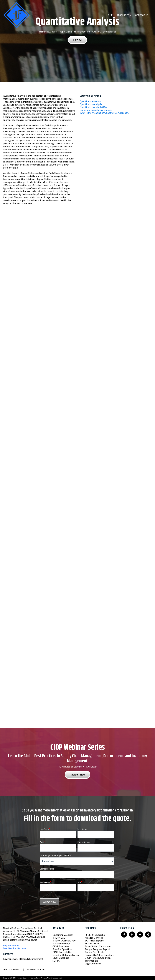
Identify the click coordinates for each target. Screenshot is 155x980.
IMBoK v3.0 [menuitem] (59, 938)
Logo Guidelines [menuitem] (93, 963)
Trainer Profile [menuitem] (92, 943)
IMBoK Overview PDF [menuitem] (64, 940)
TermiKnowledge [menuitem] (61, 943)
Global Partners (11, 969)
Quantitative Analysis (91, 104)
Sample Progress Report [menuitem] (97, 949)
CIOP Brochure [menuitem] (61, 946)
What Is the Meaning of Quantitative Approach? (104, 113)
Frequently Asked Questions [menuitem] (99, 955)
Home (110, 15)
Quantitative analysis (91, 101)
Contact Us (142, 15)
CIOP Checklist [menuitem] (61, 958)
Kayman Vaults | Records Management (23, 959)
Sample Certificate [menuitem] (94, 952)
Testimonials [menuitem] (91, 961)
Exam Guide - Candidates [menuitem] (98, 946)
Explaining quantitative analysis (96, 110)
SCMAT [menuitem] (57, 961)
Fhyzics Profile (11, 945)
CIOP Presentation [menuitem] (62, 952)
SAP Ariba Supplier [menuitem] (95, 940)
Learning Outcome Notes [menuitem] (66, 955)
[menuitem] (111, 15)
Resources (123, 15)
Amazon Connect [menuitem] (94, 938)
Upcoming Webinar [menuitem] (63, 935)
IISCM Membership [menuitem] (95, 935)
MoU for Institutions (15, 948)
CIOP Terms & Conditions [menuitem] (98, 958)
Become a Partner (37, 969)
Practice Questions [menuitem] (62, 949)
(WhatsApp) (38, 937)
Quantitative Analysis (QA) (94, 107)
